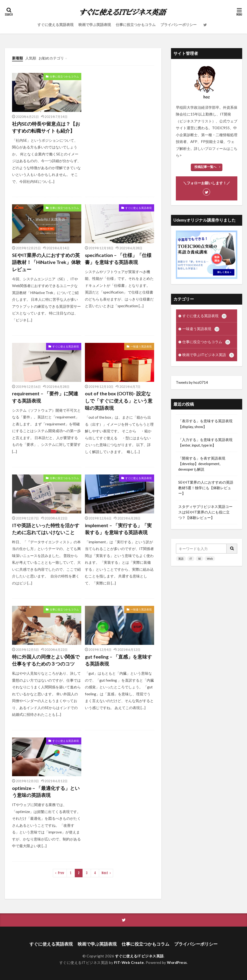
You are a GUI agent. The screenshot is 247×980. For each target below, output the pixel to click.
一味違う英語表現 (141, 346)
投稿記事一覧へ (205, 167)
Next (105, 873)
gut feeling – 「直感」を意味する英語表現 (118, 660)
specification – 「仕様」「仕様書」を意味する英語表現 (118, 259)
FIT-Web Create (129, 962)
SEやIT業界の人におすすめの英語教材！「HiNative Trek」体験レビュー (46, 262)
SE (199, 559)
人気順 (31, 58)
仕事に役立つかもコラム (136, 25)
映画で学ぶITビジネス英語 (208, 355)
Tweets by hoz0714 (192, 382)
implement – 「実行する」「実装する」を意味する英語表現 (118, 529)
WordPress (177, 962)
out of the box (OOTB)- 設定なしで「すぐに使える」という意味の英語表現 (119, 400)
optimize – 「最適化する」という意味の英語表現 (46, 792)
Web (210, 559)
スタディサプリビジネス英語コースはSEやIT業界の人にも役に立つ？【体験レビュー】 (205, 512)
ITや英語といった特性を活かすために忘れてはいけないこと (46, 529)
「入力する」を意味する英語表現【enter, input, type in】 (205, 442)
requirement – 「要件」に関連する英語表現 (45, 397)
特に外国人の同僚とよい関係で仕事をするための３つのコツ (46, 660)
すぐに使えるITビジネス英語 (139, 956)
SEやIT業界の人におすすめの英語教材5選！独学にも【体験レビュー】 (206, 488)
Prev (61, 873)
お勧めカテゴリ (51, 58)
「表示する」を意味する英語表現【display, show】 (205, 424)
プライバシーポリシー (178, 25)
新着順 (17, 58)
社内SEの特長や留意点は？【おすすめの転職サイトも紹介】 (46, 127)
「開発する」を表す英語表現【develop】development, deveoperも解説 (202, 464)
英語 (181, 559)
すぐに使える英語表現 (55, 25)
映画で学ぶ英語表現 (95, 25)
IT (191, 559)
